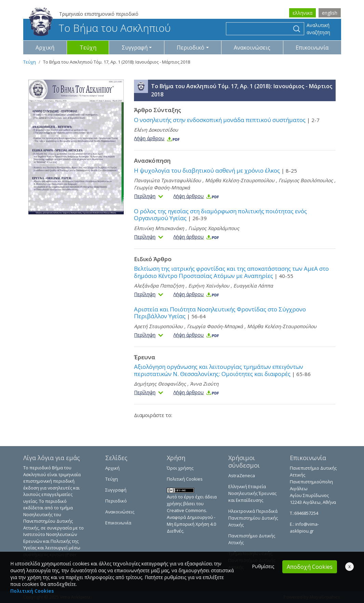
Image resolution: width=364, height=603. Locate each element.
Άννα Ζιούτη (204, 384)
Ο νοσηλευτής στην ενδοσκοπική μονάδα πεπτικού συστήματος (227, 120)
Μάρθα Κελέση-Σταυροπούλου (240, 180)
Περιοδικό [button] (191, 48)
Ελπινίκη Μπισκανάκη (159, 228)
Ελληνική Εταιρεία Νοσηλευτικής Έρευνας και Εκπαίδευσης (252, 493)
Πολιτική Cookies (185, 479)
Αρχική (45, 48)
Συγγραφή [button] (135, 48)
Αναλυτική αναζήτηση (318, 29)
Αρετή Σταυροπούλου (158, 326)
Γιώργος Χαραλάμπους (214, 228)
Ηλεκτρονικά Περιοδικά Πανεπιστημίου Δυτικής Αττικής (253, 518)
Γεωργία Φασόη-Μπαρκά (162, 187)
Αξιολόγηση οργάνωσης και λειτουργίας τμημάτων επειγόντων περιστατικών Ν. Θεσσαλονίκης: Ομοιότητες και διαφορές (222, 370)
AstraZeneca (242, 475)
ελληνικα (302, 13)
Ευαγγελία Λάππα (253, 286)
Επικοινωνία (312, 48)
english (330, 13)
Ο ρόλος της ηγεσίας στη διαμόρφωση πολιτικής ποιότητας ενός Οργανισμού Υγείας (220, 215)
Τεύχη (88, 48)
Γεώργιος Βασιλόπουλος (306, 180)
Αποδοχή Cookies (310, 567)
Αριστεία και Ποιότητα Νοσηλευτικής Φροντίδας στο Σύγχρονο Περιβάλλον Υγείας (220, 313)
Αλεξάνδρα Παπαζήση (159, 286)
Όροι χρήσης (180, 468)
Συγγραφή (116, 490)
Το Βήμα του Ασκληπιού (100, 28)
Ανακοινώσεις (252, 48)
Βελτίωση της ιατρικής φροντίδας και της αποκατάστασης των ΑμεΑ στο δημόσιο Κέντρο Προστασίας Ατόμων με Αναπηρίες (231, 272)
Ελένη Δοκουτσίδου (156, 130)
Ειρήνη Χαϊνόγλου (209, 286)
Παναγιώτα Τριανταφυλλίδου (167, 180)
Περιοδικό (116, 501)
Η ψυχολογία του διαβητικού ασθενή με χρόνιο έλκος (215, 170)
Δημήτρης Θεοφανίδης (160, 384)
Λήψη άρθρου (157, 138)
